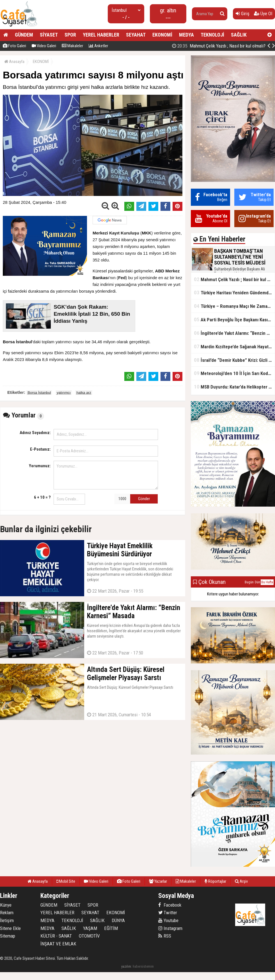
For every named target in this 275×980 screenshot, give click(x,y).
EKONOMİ (162, 35)
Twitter (168, 913)
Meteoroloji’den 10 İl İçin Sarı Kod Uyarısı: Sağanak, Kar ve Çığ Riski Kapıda (234, 373)
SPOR (70, 35)
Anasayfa (14, 62)
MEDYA (186, 35)
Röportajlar (215, 881)
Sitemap (8, 936)
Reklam (7, 913)
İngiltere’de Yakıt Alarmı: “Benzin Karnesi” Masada (234, 333)
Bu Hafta (267, 582)
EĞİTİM (111, 928)
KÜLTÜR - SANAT (56, 936)
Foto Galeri (14, 46)
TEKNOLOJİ (212, 35)
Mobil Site (66, 881)
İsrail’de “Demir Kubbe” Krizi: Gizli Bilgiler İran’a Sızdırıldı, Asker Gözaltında (234, 360)
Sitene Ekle (10, 928)
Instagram (170, 928)
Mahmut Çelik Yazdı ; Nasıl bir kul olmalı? (219, 46)
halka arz (84, 393)
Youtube (168, 920)
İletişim (7, 920)
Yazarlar (158, 881)
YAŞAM (90, 928)
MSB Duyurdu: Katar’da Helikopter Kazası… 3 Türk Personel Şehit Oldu (234, 387)
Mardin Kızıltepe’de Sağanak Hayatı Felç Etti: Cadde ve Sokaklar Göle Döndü (234, 346)
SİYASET (49, 35)
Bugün (249, 582)
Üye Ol (263, 13)
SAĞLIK (239, 35)
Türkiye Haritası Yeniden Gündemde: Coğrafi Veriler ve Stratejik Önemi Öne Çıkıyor (234, 293)
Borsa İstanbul (39, 393)
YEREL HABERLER (101, 35)
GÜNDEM (24, 35)
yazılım (126, 966)
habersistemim (143, 966)
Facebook (170, 905)
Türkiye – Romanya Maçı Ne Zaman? (233, 306)
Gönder (144, 499)
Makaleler (72, 46)
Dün (257, 582)
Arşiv (241, 881)
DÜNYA (118, 920)
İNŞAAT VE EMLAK (58, 944)
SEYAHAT (136, 35)
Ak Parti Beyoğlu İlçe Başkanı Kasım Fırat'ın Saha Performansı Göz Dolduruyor (234, 319)
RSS (165, 936)
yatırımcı (64, 393)
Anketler (98, 46)
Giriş (243, 13)
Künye (6, 905)
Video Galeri (44, 46)
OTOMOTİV (89, 936)
